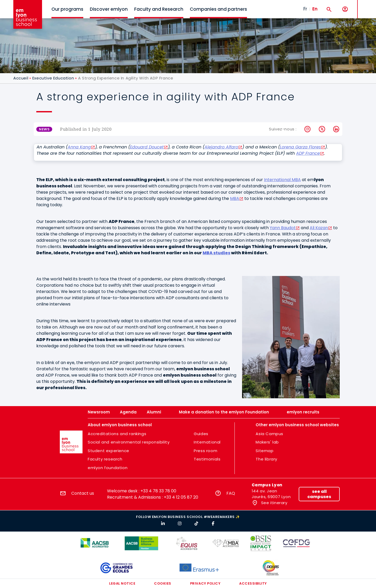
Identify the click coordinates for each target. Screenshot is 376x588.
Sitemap (265, 451)
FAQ (231, 493)
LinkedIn (336, 129)
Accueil (21, 78)
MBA (235, 198)
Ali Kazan (319, 228)
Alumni (154, 412)
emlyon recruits (303, 412)
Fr (305, 9)
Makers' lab (267, 442)
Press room (205, 451)
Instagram (308, 129)
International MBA (282, 180)
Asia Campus (269, 434)
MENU (366, 5)
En (315, 9)
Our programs (67, 9)
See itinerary (274, 503)
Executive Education (53, 78)
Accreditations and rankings (117, 434)
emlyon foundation (108, 468)
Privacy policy (205, 583)
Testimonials (207, 459)
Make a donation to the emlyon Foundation (224, 412)
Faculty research (105, 459)
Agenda (128, 412)
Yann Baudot (283, 228)
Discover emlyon (109, 9)
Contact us (83, 493)
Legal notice (122, 583)
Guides (201, 434)
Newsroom (99, 412)
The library (266, 459)
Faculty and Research (159, 9)
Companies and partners (218, 9)
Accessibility (253, 583)
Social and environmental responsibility (129, 442)
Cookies (163, 583)
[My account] (345, 9)
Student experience (108, 451)
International (207, 442)
